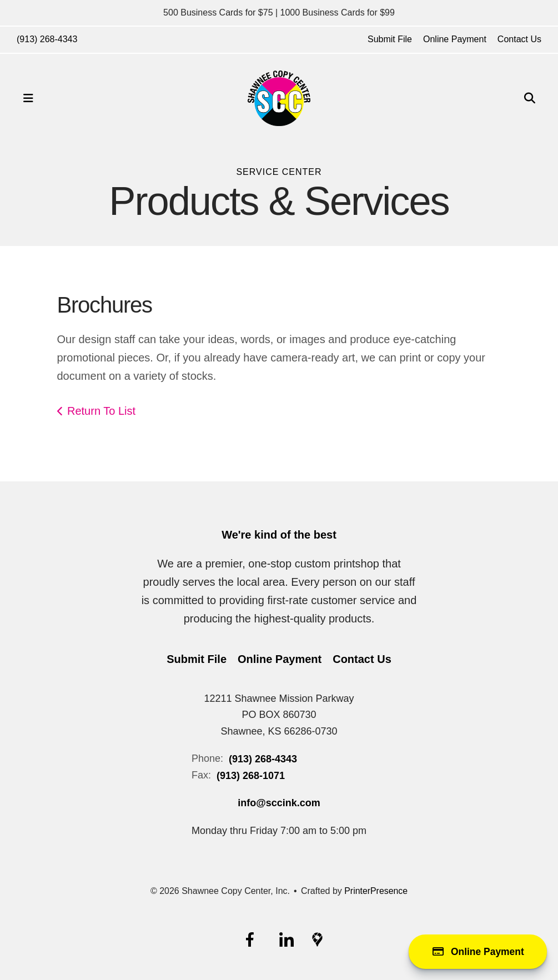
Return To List (101, 411)
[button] (28, 98)
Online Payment (455, 39)
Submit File (390, 39)
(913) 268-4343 (47, 39)
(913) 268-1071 (251, 776)
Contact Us (519, 39)
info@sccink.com (279, 803)
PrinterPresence (376, 891)
